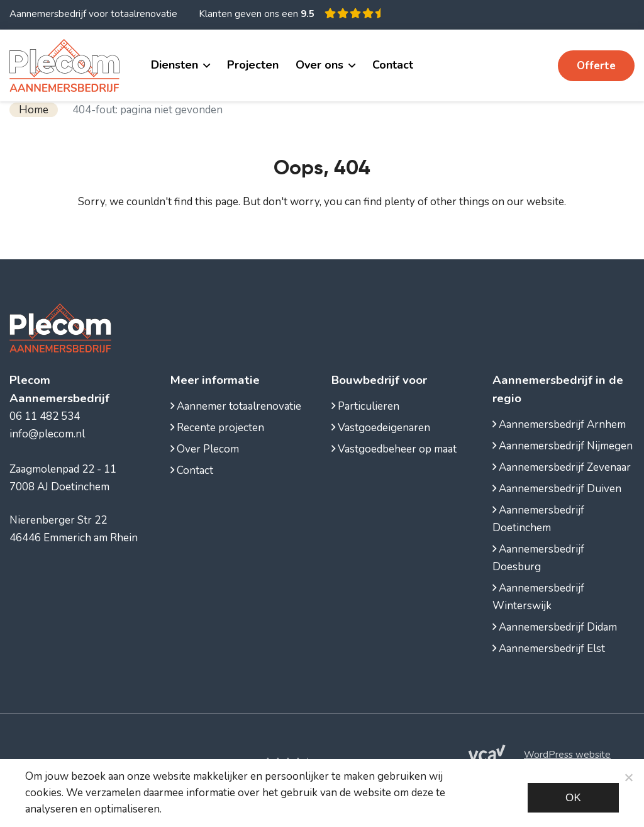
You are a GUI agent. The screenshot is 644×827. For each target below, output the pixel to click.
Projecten (253, 65)
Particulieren (365, 406)
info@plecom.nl (47, 434)
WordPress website (567, 755)
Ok (573, 798)
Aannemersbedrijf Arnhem (559, 425)
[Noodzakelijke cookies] (628, 777)
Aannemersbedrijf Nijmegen (563, 446)
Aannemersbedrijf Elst (549, 649)
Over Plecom (205, 449)
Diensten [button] (175, 65)
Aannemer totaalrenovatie (236, 406)
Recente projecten (217, 428)
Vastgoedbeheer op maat (394, 449)
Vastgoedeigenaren (381, 428)
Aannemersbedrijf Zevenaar (562, 467)
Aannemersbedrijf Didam (555, 627)
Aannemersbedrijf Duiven (557, 489)
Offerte (596, 66)
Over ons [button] (319, 65)
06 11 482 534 (502, 65)
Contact (393, 65)
